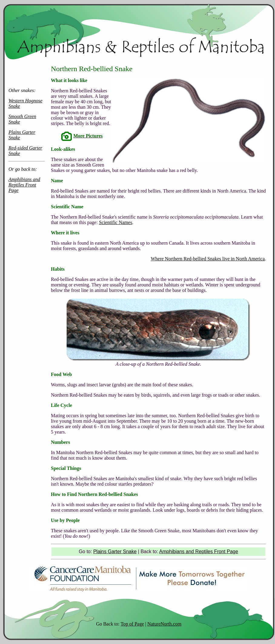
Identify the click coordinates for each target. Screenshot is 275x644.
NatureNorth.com (164, 624)
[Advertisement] (27, 354)
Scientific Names (116, 222)
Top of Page (132, 624)
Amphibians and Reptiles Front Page (24, 185)
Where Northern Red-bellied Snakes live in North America (208, 259)
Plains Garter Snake (115, 552)
